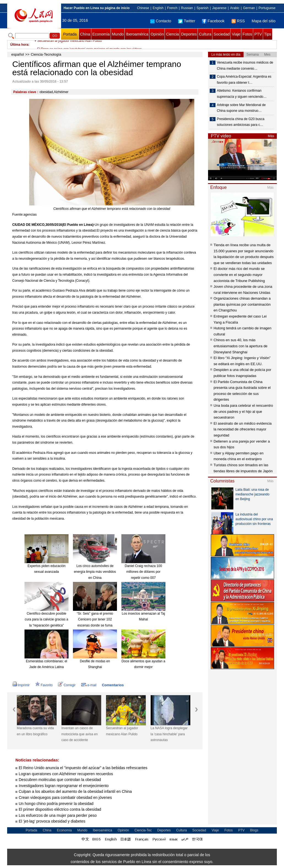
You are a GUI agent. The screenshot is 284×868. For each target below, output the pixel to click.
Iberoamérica (137, 34)
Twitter (187, 21)
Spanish (202, 8)
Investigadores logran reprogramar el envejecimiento (64, 786)
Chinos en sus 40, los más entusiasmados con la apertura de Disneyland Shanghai (241, 346)
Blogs (254, 830)
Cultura (205, 34)
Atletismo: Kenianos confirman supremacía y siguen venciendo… (242, 94)
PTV (258, 34)
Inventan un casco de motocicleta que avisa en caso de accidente (80, 734)
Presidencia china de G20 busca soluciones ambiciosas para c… (241, 122)
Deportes (189, 34)
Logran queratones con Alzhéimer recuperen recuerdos (66, 774)
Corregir (67, 685)
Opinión (157, 34)
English (158, 8)
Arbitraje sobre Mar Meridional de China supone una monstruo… (241, 108)
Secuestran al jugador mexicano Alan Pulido (69, 45)
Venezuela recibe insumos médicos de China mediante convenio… (245, 66)
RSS (238, 21)
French (172, 8)
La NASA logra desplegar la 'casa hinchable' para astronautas (169, 734)
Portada (70, 34)
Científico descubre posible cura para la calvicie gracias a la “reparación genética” (47, 619)
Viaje (236, 34)
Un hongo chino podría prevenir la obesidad (56, 804)
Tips (268, 34)
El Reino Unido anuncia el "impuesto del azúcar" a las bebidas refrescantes (83, 768)
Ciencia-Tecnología (46, 54)
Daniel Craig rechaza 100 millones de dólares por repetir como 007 (143, 572)
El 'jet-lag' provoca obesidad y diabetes (52, 821)
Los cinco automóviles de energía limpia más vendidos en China (95, 572)
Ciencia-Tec (143, 830)
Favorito (44, 685)
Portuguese (267, 8)
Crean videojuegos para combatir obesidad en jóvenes (65, 798)
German (249, 8)
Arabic (235, 8)
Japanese (219, 8)
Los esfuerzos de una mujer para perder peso (58, 815)
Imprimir (21, 685)
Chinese (143, 8)
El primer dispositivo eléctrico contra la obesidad (60, 809)
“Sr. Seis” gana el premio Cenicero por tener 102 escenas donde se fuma (95, 619)
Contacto (161, 21)
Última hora (19, 45)
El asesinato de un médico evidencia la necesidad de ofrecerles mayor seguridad (243, 429)
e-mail (89, 685)
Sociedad (222, 34)
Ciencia (172, 34)
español (18, 54)
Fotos (247, 34)
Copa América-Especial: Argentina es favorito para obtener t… (244, 80)
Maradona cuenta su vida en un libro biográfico (35, 731)
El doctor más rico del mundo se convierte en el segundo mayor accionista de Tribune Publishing (239, 275)
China (85, 34)
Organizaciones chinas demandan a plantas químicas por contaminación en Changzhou (242, 304)
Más (271, 136)
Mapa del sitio (264, 21)
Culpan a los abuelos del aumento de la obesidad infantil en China (75, 791)
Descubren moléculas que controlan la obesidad (60, 780)
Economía (101, 34)
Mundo (118, 34)
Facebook (213, 21)
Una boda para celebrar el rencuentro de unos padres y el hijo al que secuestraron (243, 411)
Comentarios (113, 685)
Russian (187, 8)
